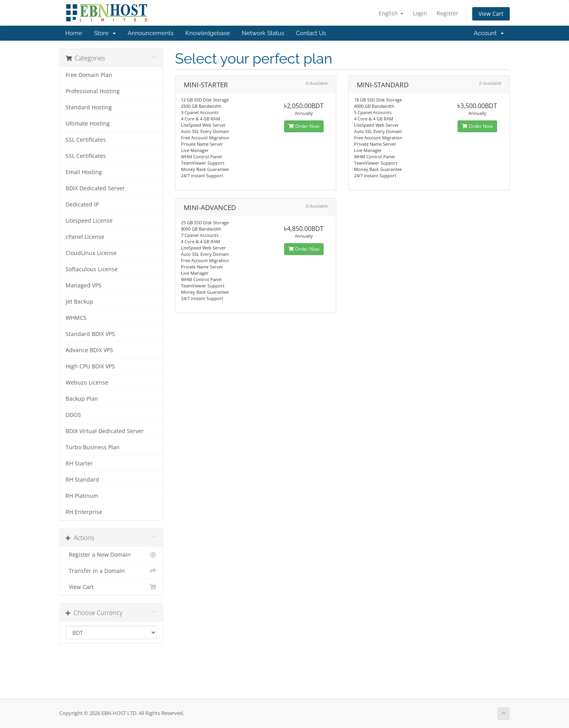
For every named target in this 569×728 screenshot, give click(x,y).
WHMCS (76, 318)
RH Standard (82, 480)
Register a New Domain (111, 555)
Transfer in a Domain (111, 571)
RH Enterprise (84, 512)
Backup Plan (82, 399)
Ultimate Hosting (88, 124)
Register (447, 13)
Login (420, 13)
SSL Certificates (86, 140)
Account (489, 33)
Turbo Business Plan (93, 447)
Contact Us (311, 33)
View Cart (491, 14)
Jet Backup (79, 302)
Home (74, 33)
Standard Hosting (89, 107)
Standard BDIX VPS (90, 334)
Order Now (304, 126)
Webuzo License (87, 383)
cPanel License (85, 237)
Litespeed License (89, 221)
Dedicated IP (82, 205)
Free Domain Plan (89, 75)
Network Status (263, 33)
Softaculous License (92, 269)
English (391, 13)
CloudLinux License (91, 253)
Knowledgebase (208, 33)
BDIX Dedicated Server (95, 188)
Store (105, 33)
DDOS (73, 415)
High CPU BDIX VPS (90, 366)
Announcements (151, 33)
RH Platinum (82, 496)
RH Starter (79, 463)
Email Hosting (84, 172)
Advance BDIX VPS (89, 350)
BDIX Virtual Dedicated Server (105, 431)
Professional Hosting (93, 91)
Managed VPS (84, 285)
